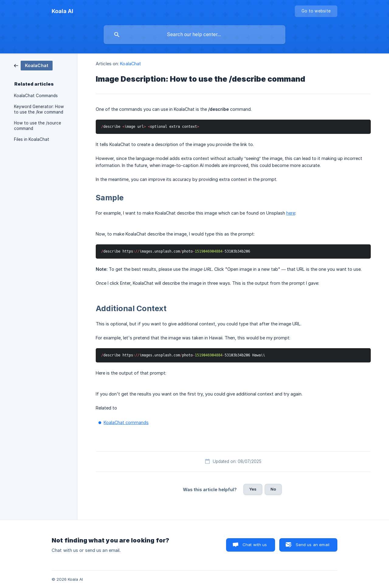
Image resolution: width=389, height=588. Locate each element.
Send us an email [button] (313, 545)
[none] (62, 11)
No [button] (273, 489)
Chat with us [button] (255, 545)
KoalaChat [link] (131, 64)
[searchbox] (194, 35)
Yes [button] (253, 489)
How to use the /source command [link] (38, 126)
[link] (33, 65)
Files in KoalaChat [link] (32, 139)
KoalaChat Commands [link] (36, 96)
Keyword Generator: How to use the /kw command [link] (39, 109)
